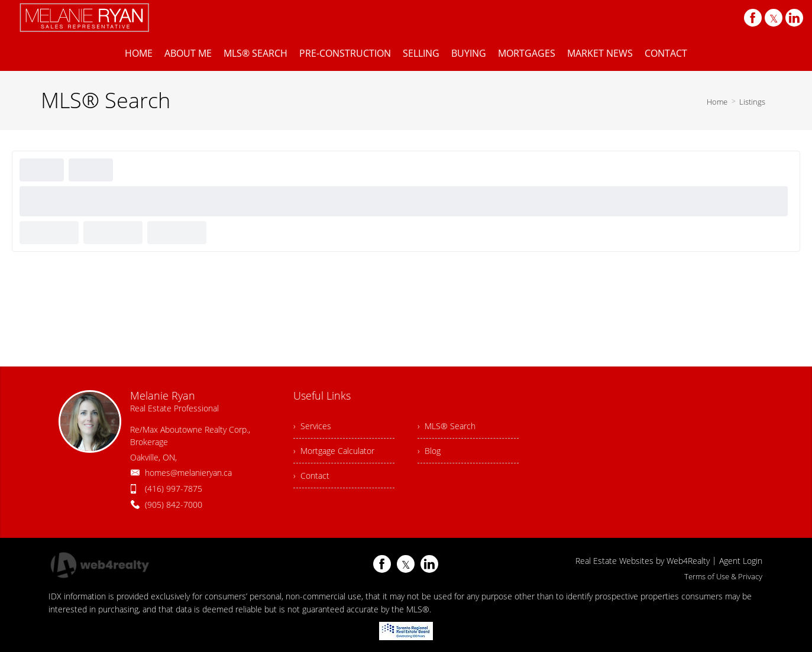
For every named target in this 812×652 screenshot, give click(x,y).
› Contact (311, 476)
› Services (312, 426)
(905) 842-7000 (174, 505)
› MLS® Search (447, 426)
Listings (752, 102)
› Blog (429, 451)
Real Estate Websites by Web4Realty (643, 561)
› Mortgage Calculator (334, 451)
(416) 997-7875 (174, 489)
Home (717, 102)
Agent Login (741, 561)
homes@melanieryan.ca (188, 473)
